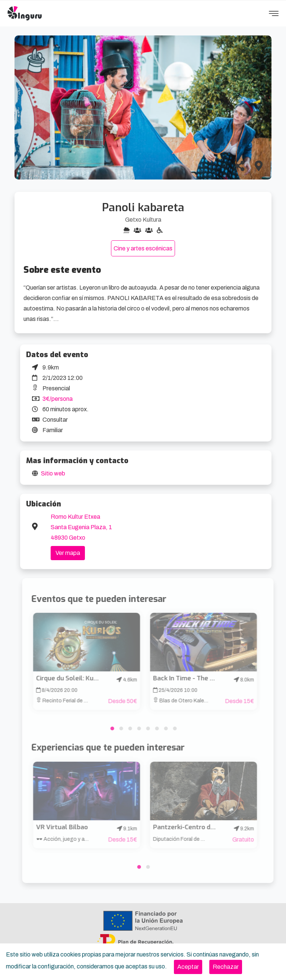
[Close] (188, 967)
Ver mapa (68, 553)
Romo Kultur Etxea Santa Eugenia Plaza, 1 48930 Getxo (81, 527)
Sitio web (53, 473)
